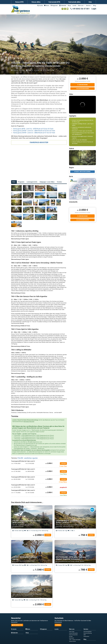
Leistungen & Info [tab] (32, 182)
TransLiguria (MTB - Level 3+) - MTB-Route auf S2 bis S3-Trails (33, 129)
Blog (94, 6)
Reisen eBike (36, 2)
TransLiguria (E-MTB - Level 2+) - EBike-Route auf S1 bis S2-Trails (34, 133)
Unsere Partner (72, 641)
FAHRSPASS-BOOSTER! (39, 142)
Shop (69, 6)
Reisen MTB (19, 2)
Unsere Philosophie (73, 633)
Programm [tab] (21, 182)
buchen (63, 464)
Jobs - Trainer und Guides (75, 640)
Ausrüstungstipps (88, 631)
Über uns (81, 6)
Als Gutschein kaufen (82, 89)
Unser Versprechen (73, 635)
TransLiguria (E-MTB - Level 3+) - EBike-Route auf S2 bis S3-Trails (34, 131)
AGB (85, 635)
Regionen (54, 6)
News (47, 6)
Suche (40, 6)
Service (89, 6)
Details (48, 535)
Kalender (63, 6)
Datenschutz (86, 636)
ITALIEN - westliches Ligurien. (28, 458)
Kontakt (71, 636)
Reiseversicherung (88, 633)
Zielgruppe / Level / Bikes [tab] (47, 182)
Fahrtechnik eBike (74, 2)
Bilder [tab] (14, 182)
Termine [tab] (59, 182)
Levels (74, 6)
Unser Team (72, 631)
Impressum (72, 638)
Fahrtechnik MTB (54, 2)
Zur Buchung (83, 85)
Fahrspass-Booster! (29, 422)
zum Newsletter (17, 625)
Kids (90, 2)
